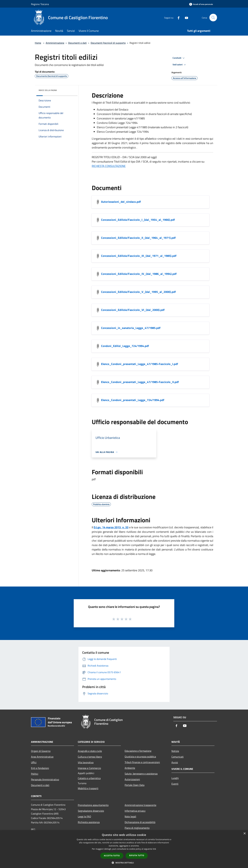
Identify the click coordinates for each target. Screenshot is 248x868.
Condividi (179, 58)
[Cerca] (213, 18)
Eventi (175, 784)
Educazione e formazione (138, 751)
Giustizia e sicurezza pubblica (140, 757)
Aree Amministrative (42, 757)
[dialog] (124, 849)
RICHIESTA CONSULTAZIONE (109, 166)
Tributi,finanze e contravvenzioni (142, 762)
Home (38, 43)
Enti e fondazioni (40, 768)
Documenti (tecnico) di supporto (108, 43)
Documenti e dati (77, 43)
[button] (124, 863)
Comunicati (178, 757)
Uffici (34, 762)
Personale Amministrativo (45, 779)
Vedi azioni (180, 65)
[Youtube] (185, 17)
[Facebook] (177, 17)
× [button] (244, 834)
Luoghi (175, 778)
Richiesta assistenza (89, 822)
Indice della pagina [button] (48, 90)
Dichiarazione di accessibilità (140, 822)
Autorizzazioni (132, 779)
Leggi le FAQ (84, 816)
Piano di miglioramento (137, 828)
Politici (35, 774)
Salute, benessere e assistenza (141, 774)
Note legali (130, 816)
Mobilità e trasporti (88, 788)
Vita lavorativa (86, 762)
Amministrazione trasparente (140, 805)
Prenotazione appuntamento (93, 805)
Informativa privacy (135, 811)
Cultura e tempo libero (90, 757)
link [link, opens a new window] (154, 849)
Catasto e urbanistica (89, 778)
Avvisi (175, 762)
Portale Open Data (135, 785)
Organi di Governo (41, 751)
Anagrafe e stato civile (90, 751)
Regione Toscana (40, 4)
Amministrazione (55, 43)
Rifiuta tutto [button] (137, 855)
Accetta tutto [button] (112, 856)
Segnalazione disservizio (91, 811)
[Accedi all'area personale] (201, 4)
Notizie (175, 751)
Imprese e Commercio (89, 768)
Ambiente (130, 768)
